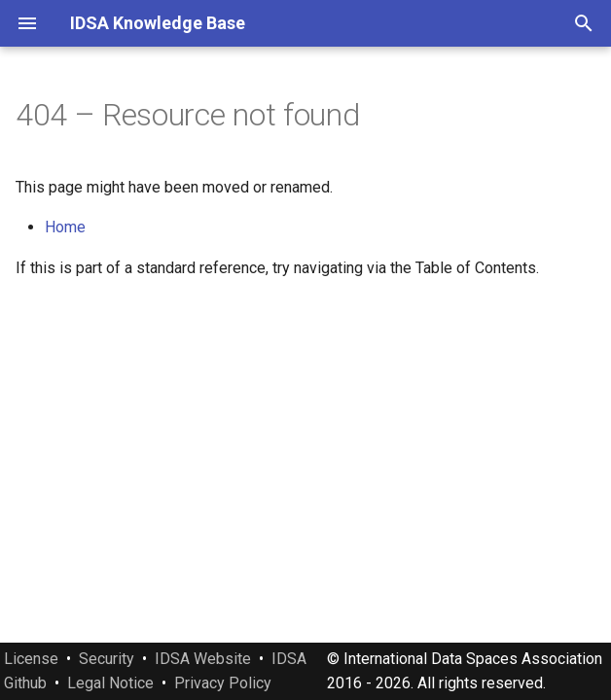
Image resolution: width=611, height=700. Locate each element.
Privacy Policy (223, 683)
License (31, 659)
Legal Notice (110, 683)
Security (107, 659)
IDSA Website (203, 659)
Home (65, 227)
